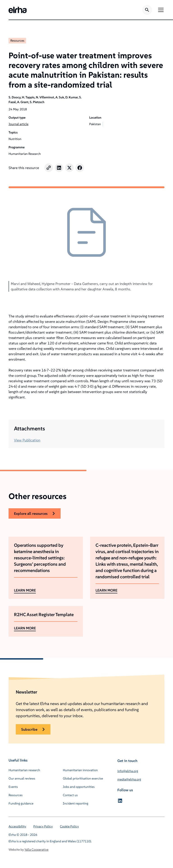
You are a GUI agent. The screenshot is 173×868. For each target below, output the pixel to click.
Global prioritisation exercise (83, 778)
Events (13, 787)
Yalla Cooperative (36, 850)
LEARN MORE (25, 590)
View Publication (27, 440)
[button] (160, 10)
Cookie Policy (69, 826)
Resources (17, 41)
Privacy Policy (43, 826)
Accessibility (17, 826)
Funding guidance (21, 803)
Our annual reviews (22, 778)
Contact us (70, 795)
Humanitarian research (24, 770)
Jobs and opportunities (79, 787)
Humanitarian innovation (80, 770)
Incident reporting (76, 803)
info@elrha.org (128, 771)
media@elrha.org (129, 779)
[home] (18, 10)
